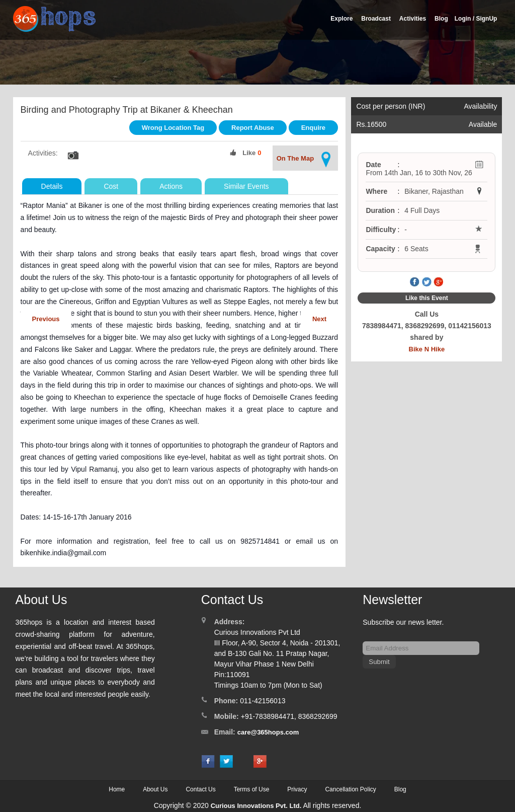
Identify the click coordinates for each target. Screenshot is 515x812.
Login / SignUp (476, 19)
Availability (481, 106)
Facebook (415, 282)
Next (319, 319)
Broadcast (376, 19)
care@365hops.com (268, 732)
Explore (341, 19)
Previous (46, 319)
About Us (155, 789)
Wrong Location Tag (173, 128)
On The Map (305, 159)
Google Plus (439, 282)
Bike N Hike (427, 349)
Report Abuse (253, 128)
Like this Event (427, 298)
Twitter (426, 282)
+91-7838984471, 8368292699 (289, 716)
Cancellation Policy (350, 789)
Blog (441, 19)
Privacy (297, 789)
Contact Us (200, 789)
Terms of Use (252, 789)
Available (483, 124)
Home (117, 789)
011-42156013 (263, 701)
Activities (413, 19)
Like (249, 153)
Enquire (313, 128)
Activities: (43, 153)
